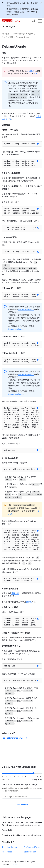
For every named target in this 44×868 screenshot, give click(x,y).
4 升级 (30, 34)
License (14, 866)
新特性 (29, 618)
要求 (35, 73)
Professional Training (33, 849)
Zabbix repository (26, 314)
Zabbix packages (16, 333)
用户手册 (6, 34)
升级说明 (31, 71)
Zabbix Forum (30, 854)
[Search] (34, 21)
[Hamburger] (40, 21)
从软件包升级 (7, 37)
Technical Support (10, 849)
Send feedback (22, 807)
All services (7, 854)
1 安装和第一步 (19, 34)
